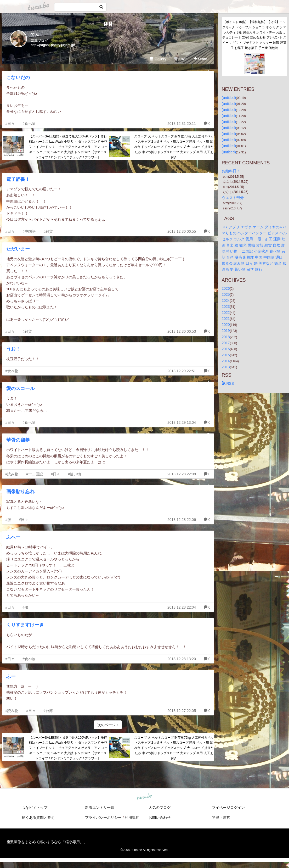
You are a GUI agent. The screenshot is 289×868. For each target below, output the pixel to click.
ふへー (13, 537)
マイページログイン (228, 808)
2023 (226, 307)
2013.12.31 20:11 (182, 124)
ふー (11, 676)
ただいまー (18, 249)
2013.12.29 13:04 (182, 422)
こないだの (18, 77)
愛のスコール (20, 388)
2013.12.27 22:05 (182, 711)
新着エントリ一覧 (100, 808)
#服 (8, 520)
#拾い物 (75, 474)
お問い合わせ (160, 817)
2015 (226, 355)
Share (200, 59)
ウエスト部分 (233, 198)
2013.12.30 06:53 (182, 331)
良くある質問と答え (38, 817)
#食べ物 (29, 124)
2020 (226, 325)
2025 (226, 294)
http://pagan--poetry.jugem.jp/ (53, 45)
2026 (226, 288)
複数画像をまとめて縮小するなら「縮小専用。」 (47, 842)
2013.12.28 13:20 (182, 659)
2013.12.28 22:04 (182, 607)
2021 (226, 319)
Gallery (158, 59)
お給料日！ (231, 171)
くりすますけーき (25, 625)
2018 (226, 337)
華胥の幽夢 (18, 440)
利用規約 (132, 817)
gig (108, 23)
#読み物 (12, 474)
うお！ (13, 349)
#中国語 (29, 231)
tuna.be (144, 797)
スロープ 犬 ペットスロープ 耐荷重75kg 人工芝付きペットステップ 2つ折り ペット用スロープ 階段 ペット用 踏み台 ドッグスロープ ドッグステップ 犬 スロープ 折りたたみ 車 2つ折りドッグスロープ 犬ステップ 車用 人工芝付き (174, 147)
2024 (226, 301)
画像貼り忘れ (20, 492)
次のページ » (108, 725)
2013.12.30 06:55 (182, 231)
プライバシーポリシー (103, 817)
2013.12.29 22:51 (182, 371)
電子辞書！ (18, 179)
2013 (226, 367)
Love (180, 59)
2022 (226, 313)
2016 (226, 349)
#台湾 (48, 711)
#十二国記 (35, 474)
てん (35, 34)
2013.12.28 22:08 (182, 474)
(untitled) (229, 98)
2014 (226, 361)
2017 (226, 343)
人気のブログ (160, 808)
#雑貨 (48, 231)
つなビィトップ (35, 808)
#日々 (10, 124)
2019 (226, 331)
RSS (228, 383)
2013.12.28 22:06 (182, 520)
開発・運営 (221, 817)
